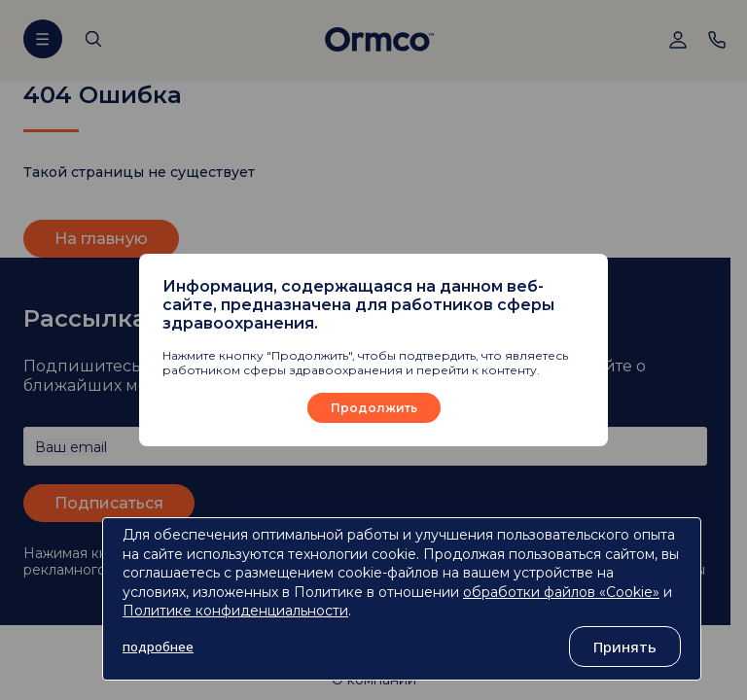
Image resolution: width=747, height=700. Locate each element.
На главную (101, 239)
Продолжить (374, 408)
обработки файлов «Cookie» (561, 592)
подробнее (158, 647)
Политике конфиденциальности (235, 611)
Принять (625, 647)
